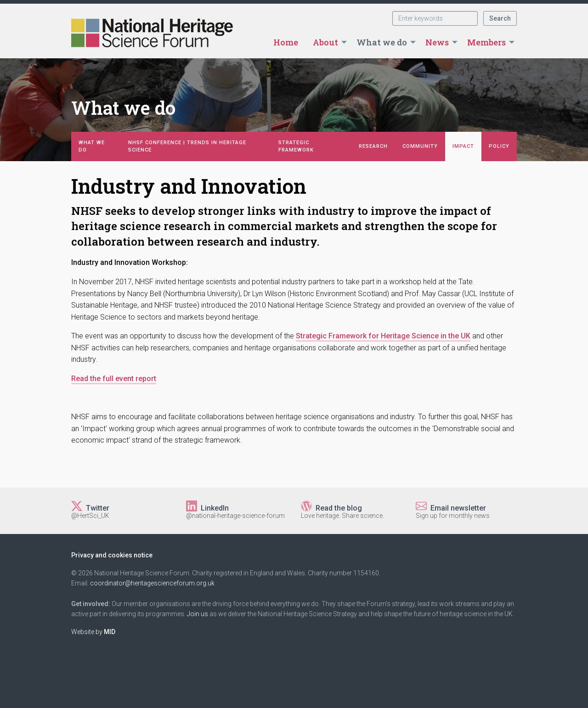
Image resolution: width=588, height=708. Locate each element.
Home (286, 42)
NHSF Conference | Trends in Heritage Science (187, 146)
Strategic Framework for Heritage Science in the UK (383, 336)
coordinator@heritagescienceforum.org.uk (152, 583)
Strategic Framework (296, 146)
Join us (198, 614)
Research (373, 146)
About (325, 42)
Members (486, 42)
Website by (93, 632)
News (437, 42)
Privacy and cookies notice (112, 555)
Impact (463, 146)
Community (420, 146)
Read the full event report (114, 379)
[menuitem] (286, 42)
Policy (499, 146)
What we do (382, 42)
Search (500, 18)
